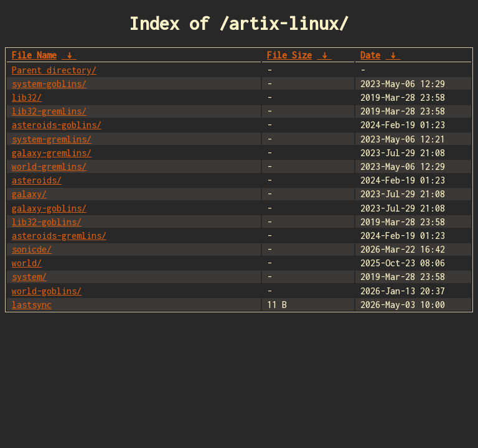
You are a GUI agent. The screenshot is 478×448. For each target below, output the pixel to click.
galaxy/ (29, 194)
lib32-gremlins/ (49, 111)
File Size (289, 55)
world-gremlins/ (49, 166)
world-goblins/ (47, 291)
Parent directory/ (54, 70)
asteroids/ (37, 180)
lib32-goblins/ (47, 222)
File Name (34, 55)
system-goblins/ (49, 84)
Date (370, 55)
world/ (27, 263)
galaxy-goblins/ (49, 208)
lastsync (32, 305)
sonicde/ (32, 249)
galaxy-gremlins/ (52, 153)
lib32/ (27, 97)
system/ (29, 277)
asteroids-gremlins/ (59, 236)
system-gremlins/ (52, 139)
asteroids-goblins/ (57, 125)
